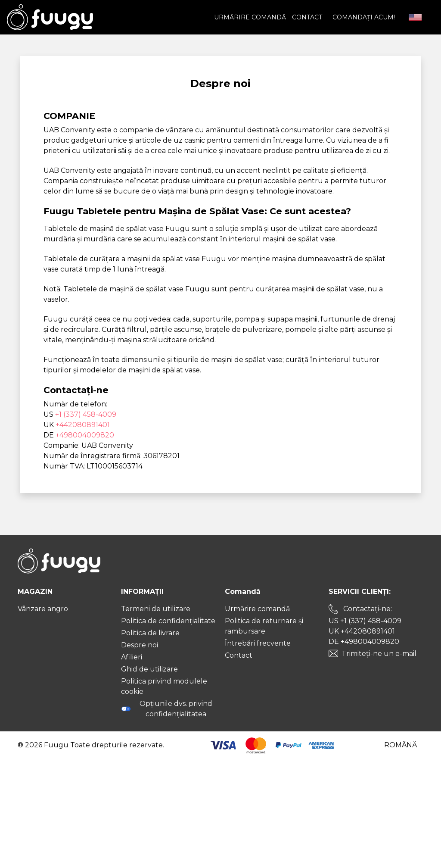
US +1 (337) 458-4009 (365, 621)
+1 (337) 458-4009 (86, 414)
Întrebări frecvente (258, 643)
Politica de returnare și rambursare (264, 626)
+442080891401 (83, 425)
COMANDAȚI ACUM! (364, 17)
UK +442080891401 (362, 631)
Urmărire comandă (250, 17)
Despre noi (140, 645)
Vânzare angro (43, 609)
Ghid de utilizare (149, 669)
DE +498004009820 (364, 642)
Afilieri (132, 657)
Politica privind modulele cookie (164, 686)
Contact (307, 17)
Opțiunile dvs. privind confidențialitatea (166, 709)
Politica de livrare (150, 633)
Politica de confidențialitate (168, 621)
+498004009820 (85, 435)
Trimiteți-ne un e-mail (379, 654)
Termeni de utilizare (156, 609)
